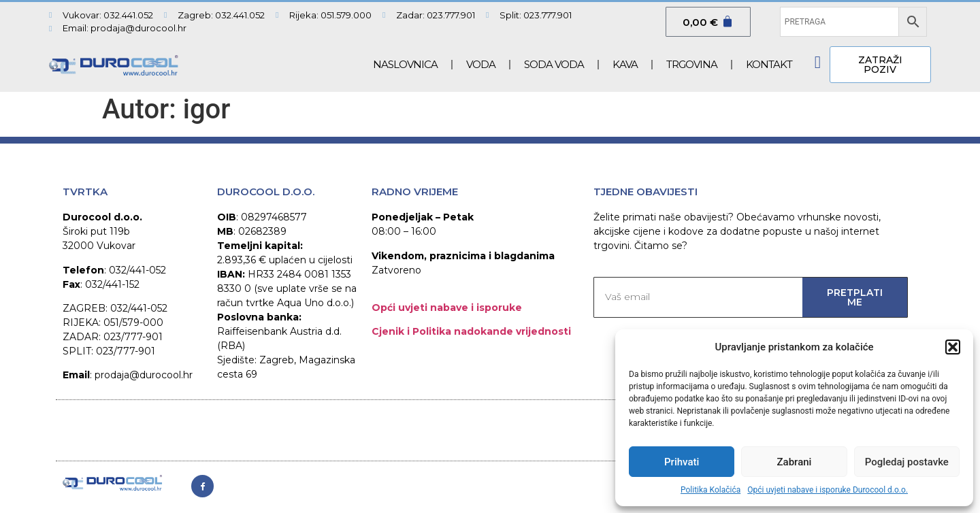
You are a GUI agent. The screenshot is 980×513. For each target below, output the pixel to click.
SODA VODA (554, 64)
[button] (953, 347)
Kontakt (769, 64)
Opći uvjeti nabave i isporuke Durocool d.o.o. (828, 490)
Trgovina (692, 64)
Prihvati (682, 462)
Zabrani (795, 462)
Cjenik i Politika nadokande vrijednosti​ (471, 331)
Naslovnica (405, 64)
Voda (481, 64)
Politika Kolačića (710, 490)
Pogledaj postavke (907, 462)
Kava (625, 64)
